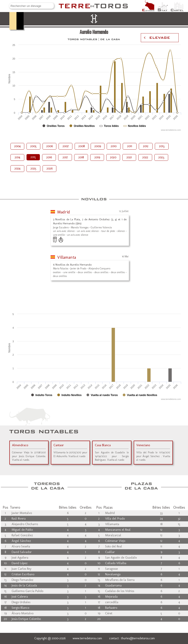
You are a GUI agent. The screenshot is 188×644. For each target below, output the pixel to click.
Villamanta (67, 257)
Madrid (64, 212)
